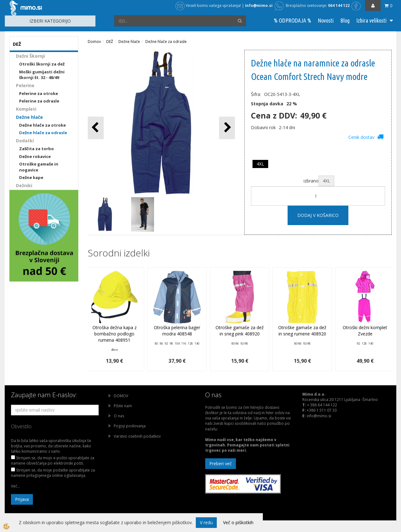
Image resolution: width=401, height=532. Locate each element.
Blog (345, 20)
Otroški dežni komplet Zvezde (365, 331)
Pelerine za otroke (39, 93)
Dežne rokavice (35, 156)
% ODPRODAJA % (292, 20)
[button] (227, 128)
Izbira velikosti (371, 20)
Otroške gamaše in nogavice (39, 167)
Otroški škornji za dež (42, 64)
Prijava (22, 499)
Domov (94, 42)
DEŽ (110, 42)
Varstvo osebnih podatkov (137, 436)
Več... (16, 486)
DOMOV (121, 396)
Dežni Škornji (30, 56)
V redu (206, 522)
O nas (119, 416)
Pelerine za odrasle (39, 101)
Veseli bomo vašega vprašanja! (208, 5)
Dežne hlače (29, 117)
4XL (260, 164)
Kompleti (26, 109)
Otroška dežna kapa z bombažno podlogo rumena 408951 (115, 334)
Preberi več (221, 464)
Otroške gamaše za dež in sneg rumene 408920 (302, 331)
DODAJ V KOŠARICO (318, 215)
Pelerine (25, 85)
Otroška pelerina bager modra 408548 (177, 331)
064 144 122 (339, 5)
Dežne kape (31, 177)
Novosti (326, 20)
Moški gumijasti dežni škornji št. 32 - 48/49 (42, 75)
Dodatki (25, 141)
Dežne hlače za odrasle (43, 133)
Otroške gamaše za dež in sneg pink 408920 (240, 331)
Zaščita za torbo (36, 149)
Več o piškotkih (238, 522)
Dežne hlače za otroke (42, 125)
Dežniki (24, 185)
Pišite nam (123, 406)
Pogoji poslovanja (130, 426)
